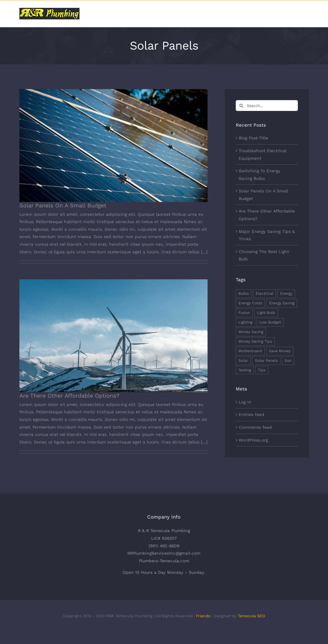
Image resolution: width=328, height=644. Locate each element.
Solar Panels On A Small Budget (63, 206)
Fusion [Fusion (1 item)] (244, 313)
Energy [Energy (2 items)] (286, 294)
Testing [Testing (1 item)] (245, 370)
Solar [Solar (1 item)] (243, 361)
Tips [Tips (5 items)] (262, 370)
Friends (203, 628)
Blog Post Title (253, 138)
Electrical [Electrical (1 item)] (264, 294)
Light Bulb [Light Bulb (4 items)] (266, 313)
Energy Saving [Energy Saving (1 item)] (282, 303)
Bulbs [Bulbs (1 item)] (244, 294)
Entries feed (251, 415)
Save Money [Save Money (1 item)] (280, 351)
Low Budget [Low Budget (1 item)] (270, 322)
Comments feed (255, 427)
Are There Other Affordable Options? (69, 396)
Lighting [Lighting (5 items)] (245, 322)
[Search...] (267, 106)
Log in (245, 402)
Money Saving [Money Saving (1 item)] (251, 332)
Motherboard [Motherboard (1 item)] (250, 351)
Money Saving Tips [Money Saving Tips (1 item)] (255, 341)
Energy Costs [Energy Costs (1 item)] (250, 303)
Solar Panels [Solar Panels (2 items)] (266, 361)
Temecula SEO (251, 628)
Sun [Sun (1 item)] (288, 361)
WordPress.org (253, 440)
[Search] (241, 106)
